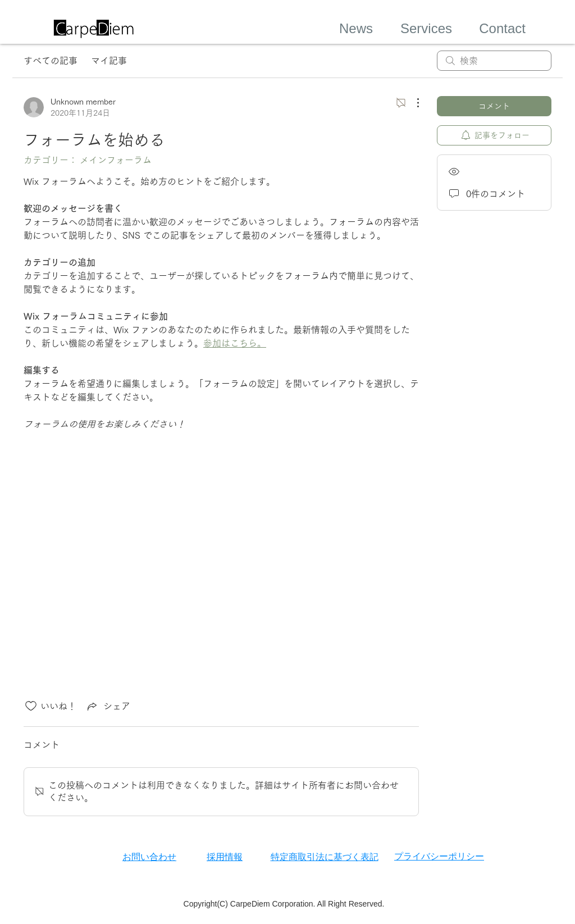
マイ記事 (109, 61)
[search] (494, 61)
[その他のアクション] (412, 103)
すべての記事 (51, 61)
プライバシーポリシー (439, 856)
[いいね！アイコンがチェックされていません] (31, 706)
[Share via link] (108, 706)
